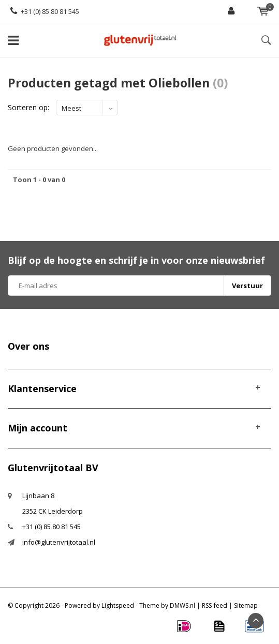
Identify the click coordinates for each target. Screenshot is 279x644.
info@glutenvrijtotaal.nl (59, 542)
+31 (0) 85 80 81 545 (45, 11)
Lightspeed (118, 605)
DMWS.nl (182, 605)
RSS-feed (215, 605)
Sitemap (246, 605)
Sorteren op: (28, 107)
